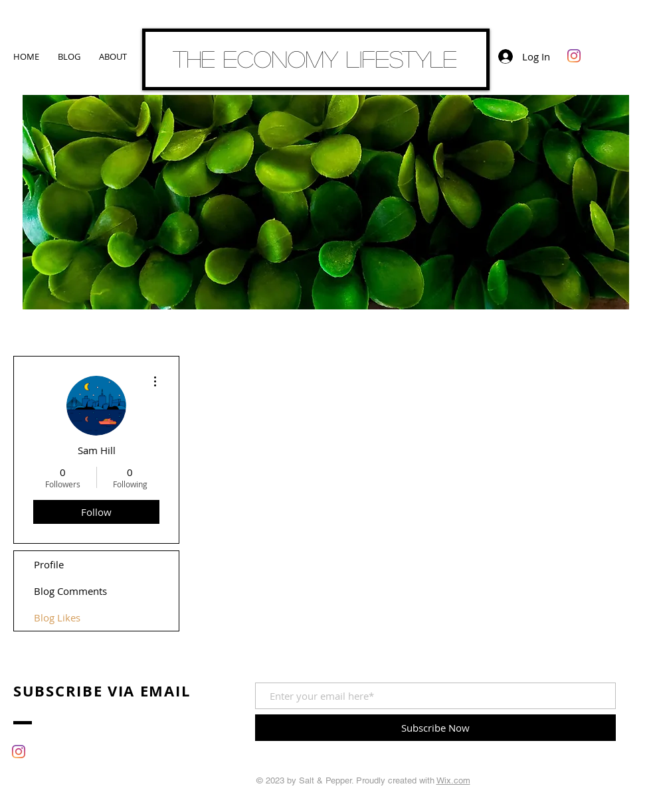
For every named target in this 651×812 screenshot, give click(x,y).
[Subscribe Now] (435, 728)
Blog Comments (70, 591)
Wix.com (453, 780)
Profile (49, 564)
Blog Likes (57, 617)
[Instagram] (574, 56)
